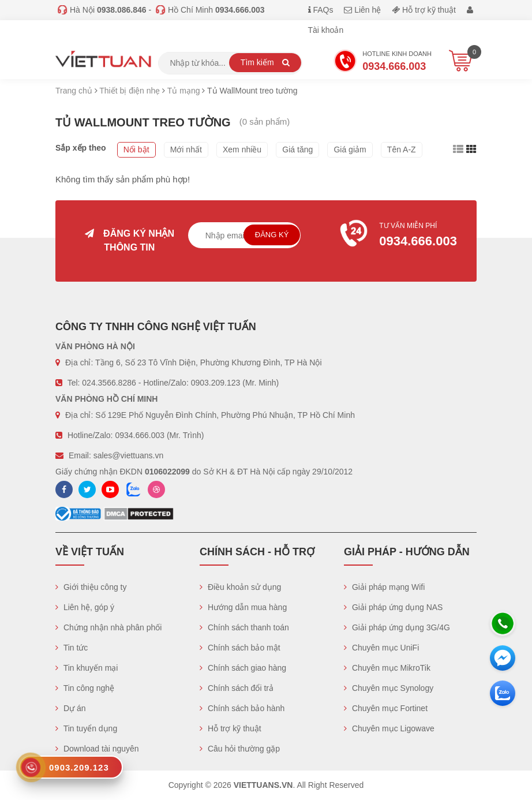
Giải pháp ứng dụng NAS (393, 607)
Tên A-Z (402, 149)
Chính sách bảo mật (240, 648)
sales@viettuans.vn (129, 455)
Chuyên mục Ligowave (389, 728)
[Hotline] (503, 623)
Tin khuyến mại (87, 668)
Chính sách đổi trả (237, 688)
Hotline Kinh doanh (383, 62)
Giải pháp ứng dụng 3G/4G (397, 627)
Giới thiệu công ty (91, 587)
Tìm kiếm (265, 62)
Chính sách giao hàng (243, 668)
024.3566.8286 (109, 383)
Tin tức (72, 648)
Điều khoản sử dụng (240, 587)
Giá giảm (350, 149)
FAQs (321, 10)
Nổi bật (136, 149)
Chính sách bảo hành (242, 708)
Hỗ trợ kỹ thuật (424, 10)
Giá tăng (297, 149)
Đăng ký (272, 235)
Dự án (70, 708)
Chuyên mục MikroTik (387, 668)
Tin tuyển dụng (86, 728)
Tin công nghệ (85, 688)
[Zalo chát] (503, 693)
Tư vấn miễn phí (402, 236)
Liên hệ (362, 10)
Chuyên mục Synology (389, 688)
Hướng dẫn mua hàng (243, 607)
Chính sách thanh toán (244, 627)
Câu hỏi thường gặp (240, 749)
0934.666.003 (140, 435)
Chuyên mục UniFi (381, 648)
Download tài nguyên (97, 749)
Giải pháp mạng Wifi (384, 587)
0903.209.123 (216, 383)
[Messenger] (503, 658)
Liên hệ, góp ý (85, 607)
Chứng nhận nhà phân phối (108, 627)
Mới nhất (186, 149)
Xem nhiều (242, 149)
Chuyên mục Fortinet (386, 708)
